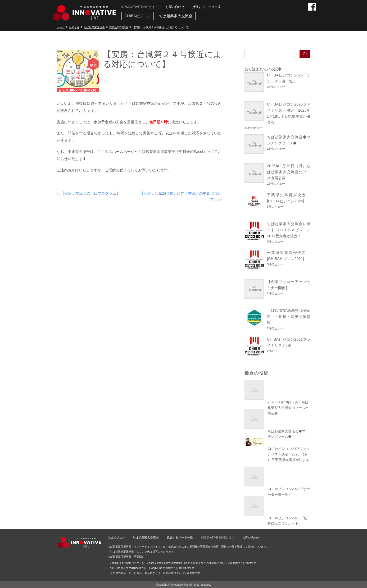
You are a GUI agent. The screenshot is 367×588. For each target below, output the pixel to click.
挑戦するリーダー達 (206, 7)
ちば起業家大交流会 (176, 16)
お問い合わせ (175, 7)
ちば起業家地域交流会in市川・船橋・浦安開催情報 (289, 317)
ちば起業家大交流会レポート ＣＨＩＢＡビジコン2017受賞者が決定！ (289, 230)
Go (305, 54)
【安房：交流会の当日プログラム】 (90, 193)
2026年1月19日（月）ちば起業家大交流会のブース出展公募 (289, 172)
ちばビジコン (116, 537)
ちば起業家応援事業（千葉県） (126, 557)
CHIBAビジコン (138, 16)
